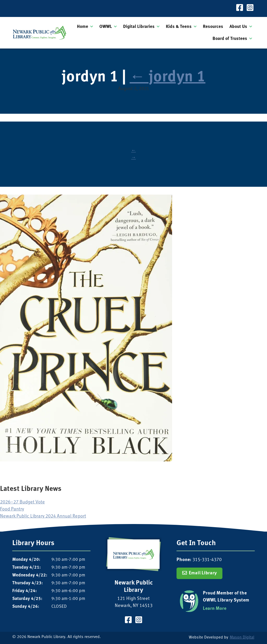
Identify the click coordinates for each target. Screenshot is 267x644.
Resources (213, 27)
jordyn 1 (167, 78)
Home (83, 27)
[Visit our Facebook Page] (240, 8)
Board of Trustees (230, 39)
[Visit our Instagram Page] (250, 8)
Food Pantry (12, 509)
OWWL (106, 27)
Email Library (203, 573)
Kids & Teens (179, 27)
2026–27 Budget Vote (22, 502)
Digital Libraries (139, 27)
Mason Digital (242, 638)
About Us (238, 27)
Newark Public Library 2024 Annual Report (43, 516)
